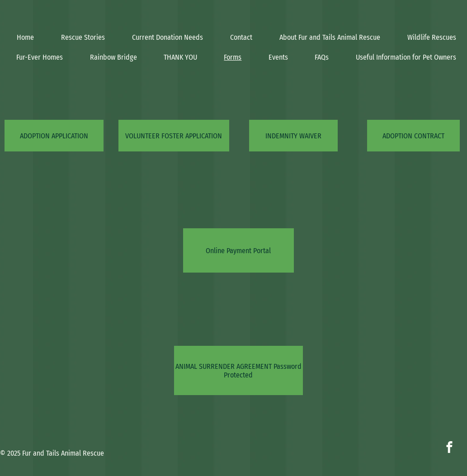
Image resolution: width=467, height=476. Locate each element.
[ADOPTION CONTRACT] (413, 136)
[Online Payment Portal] (238, 250)
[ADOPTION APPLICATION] (54, 136)
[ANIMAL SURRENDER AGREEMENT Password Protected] (238, 370)
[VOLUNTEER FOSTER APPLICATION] (174, 136)
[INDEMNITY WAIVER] (293, 136)
